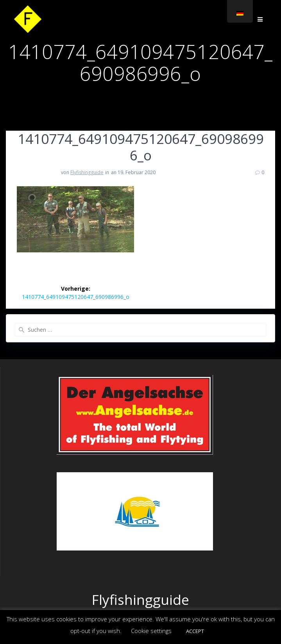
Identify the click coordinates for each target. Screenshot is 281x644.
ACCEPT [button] (195, 631)
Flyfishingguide (87, 172)
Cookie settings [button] (151, 631)
